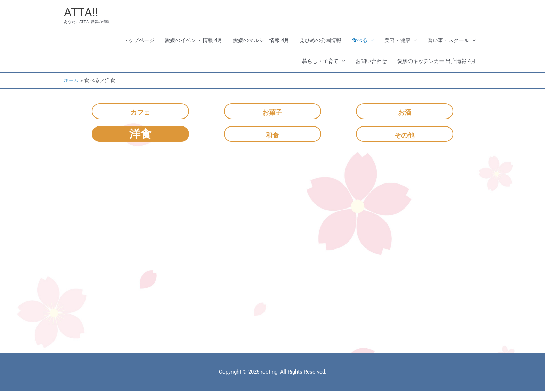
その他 (405, 134)
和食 (272, 134)
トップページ (139, 41)
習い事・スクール (448, 41)
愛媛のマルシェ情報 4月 (261, 41)
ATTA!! (82, 12)
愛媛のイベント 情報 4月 (194, 41)
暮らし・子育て (320, 62)
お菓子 (272, 112)
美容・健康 (397, 41)
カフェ (140, 112)
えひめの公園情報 (320, 41)
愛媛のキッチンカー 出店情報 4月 (437, 62)
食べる (360, 41)
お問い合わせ (371, 62)
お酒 (404, 112)
